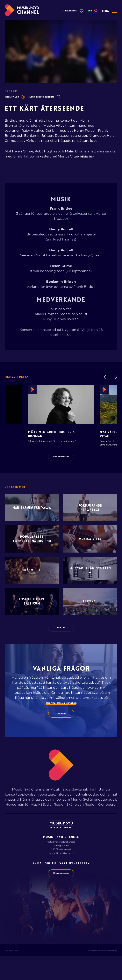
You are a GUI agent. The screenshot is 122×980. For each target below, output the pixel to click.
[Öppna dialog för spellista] (66, 12)
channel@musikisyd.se (61, 723)
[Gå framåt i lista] (115, 379)
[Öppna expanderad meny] (110, 12)
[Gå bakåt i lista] (105, 379)
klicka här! (89, 158)
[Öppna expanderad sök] (90, 12)
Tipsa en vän (16, 98)
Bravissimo (111, 974)
